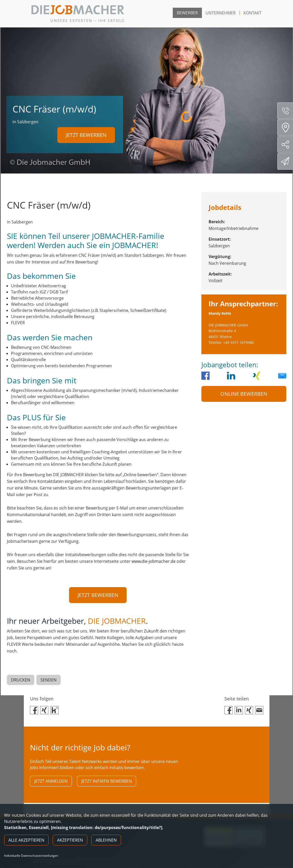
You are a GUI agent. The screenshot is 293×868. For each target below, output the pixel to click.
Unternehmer (221, 13)
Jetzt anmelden (51, 781)
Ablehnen (106, 840)
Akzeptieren (70, 840)
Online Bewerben (244, 394)
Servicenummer (287, 111)
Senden (48, 680)
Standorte (287, 128)
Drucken (21, 680)
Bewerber (187, 13)
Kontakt (252, 13)
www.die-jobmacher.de (154, 561)
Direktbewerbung (286, 161)
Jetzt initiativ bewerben (107, 781)
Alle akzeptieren (26, 840)
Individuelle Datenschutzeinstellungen (31, 856)
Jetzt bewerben (86, 135)
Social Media (287, 145)
